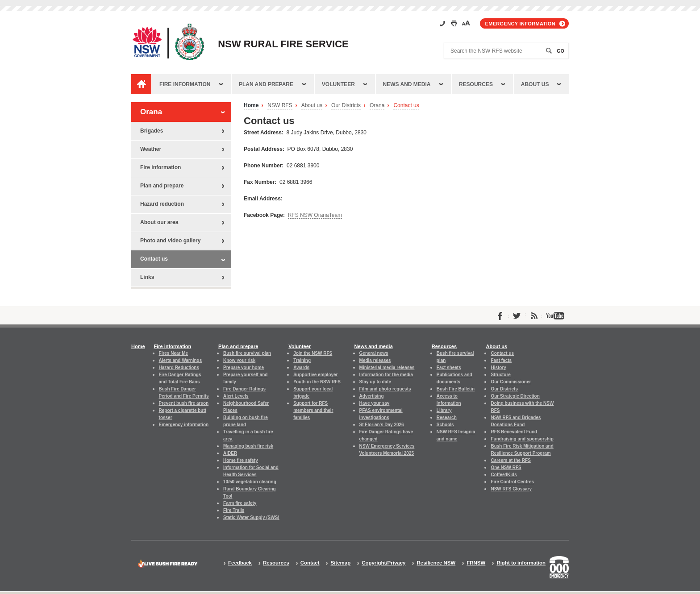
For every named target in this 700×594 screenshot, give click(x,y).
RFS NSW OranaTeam (315, 215)
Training (302, 360)
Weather (151, 149)
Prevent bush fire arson (184, 403)
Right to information (521, 563)
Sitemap (340, 563)
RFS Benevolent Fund (514, 432)
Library (444, 410)
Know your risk (239, 360)
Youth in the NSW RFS (317, 382)
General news (374, 353)
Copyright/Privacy (383, 563)
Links (147, 277)
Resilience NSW (436, 563)
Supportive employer (315, 375)
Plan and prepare (266, 84)
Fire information (185, 84)
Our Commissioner (511, 382)
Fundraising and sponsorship (522, 439)
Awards (301, 368)
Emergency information (520, 24)
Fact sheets (449, 368)
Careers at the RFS (510, 460)
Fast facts (501, 360)
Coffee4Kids (504, 475)
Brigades (152, 131)
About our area (159, 222)
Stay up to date (375, 382)
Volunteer (338, 84)
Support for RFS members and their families (313, 410)
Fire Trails (234, 510)
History (498, 368)
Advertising (372, 396)
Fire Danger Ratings (244, 389)
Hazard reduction (162, 204)
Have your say (375, 403)
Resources (476, 84)
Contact (310, 563)
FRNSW (476, 563)
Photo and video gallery (170, 241)
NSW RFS (280, 106)
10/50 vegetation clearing (250, 482)
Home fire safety (241, 460)
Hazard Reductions (179, 368)
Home (251, 106)
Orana (377, 106)
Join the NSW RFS (313, 353)
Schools (445, 425)
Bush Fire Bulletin (456, 389)
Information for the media (386, 375)
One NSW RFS (506, 467)
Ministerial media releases (387, 368)
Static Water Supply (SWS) (251, 517)
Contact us (406, 106)
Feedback (240, 563)
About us (535, 84)
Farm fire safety (240, 503)
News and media (407, 84)
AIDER (230, 453)
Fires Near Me (173, 353)
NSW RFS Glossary (511, 489)
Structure (500, 375)
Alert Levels (236, 396)
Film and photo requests (385, 389)
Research (447, 417)
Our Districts (346, 106)
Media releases (375, 360)
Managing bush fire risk (248, 446)
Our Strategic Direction (515, 396)
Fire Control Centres (512, 482)
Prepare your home (244, 368)
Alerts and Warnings (181, 360)
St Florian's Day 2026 (382, 425)
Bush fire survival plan (247, 353)
